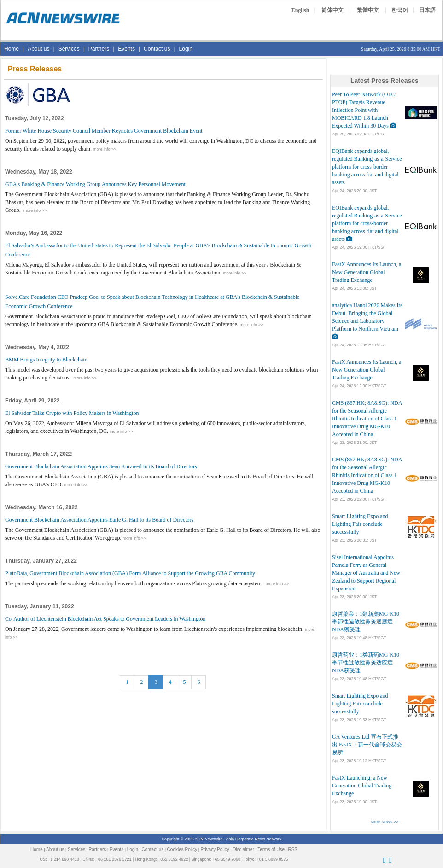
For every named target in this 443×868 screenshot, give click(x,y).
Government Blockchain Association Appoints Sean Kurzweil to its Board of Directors (101, 466)
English (300, 10)
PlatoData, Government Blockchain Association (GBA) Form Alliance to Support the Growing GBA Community (130, 573)
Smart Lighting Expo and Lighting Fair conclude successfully (360, 524)
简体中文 (332, 10)
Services (69, 49)
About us (38, 49)
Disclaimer (243, 849)
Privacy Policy (215, 849)
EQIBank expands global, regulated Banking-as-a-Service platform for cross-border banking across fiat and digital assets (367, 167)
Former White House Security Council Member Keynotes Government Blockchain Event (104, 131)
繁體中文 (368, 10)
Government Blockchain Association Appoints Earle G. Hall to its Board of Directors (99, 520)
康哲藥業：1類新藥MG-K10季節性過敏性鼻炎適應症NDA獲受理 (366, 622)
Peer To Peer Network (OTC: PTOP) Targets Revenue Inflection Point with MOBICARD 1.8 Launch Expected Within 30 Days (364, 110)
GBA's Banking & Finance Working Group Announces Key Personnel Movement (95, 184)
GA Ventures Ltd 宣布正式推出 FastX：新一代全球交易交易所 (367, 745)
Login (186, 49)
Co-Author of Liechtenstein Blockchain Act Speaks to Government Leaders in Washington (105, 619)
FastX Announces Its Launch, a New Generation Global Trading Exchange (367, 272)
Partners (99, 49)
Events (126, 49)
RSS (293, 849)
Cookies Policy (182, 849)
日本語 (427, 10)
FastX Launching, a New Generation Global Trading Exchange (362, 786)
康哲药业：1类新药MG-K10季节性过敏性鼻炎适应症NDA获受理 (366, 663)
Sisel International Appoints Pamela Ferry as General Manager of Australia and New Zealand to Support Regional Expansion (366, 573)
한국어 (400, 10)
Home (12, 49)
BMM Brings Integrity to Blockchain (46, 360)
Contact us (157, 49)
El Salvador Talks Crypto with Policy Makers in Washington (72, 413)
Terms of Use (271, 849)
